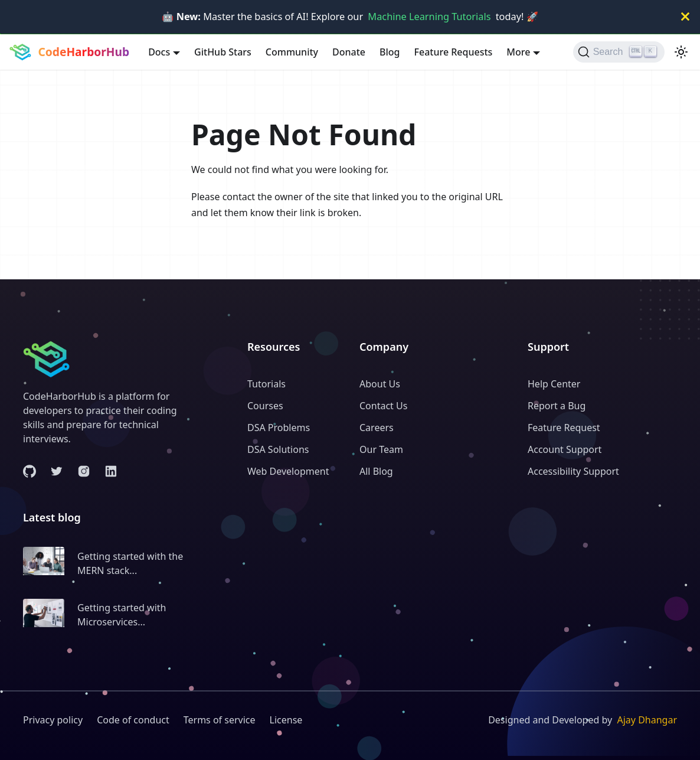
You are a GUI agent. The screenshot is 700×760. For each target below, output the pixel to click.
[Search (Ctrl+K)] (619, 52)
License (286, 720)
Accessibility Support (573, 471)
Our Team (381, 449)
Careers (377, 428)
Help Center (554, 384)
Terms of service (220, 720)
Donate (349, 52)
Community (292, 52)
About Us (380, 384)
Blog (390, 52)
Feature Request (564, 428)
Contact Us (383, 406)
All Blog (376, 471)
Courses (265, 406)
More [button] (518, 52)
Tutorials (266, 384)
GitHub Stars (223, 52)
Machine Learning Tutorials (429, 17)
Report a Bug (557, 406)
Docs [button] (159, 52)
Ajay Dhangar (647, 720)
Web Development (288, 471)
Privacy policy (53, 720)
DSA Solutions (278, 449)
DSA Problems (279, 428)
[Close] (685, 17)
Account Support (565, 449)
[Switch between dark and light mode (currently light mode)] (681, 52)
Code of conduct (133, 720)
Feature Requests (454, 52)
